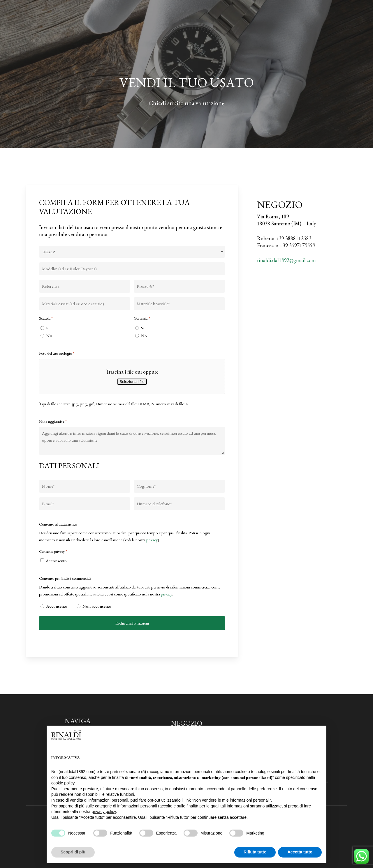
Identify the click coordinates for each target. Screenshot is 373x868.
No (49, 336)
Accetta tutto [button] (300, 852)
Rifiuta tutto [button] (255, 852)
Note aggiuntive (53, 422)
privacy (152, 540)
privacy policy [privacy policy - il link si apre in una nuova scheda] (104, 812)
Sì (48, 328)
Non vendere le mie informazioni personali (231, 800)
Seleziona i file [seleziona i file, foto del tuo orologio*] (132, 382)
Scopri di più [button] (73, 852)
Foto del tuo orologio (57, 353)
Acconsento (56, 561)
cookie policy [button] (63, 783)
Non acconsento (96, 606)
